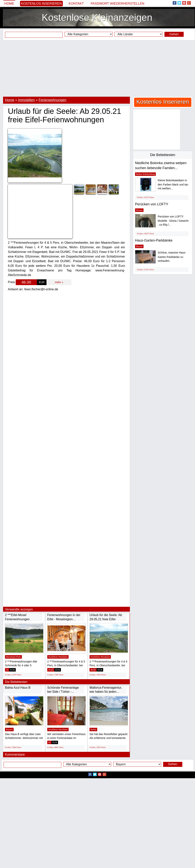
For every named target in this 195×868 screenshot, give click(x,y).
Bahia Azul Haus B (18, 688)
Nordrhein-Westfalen (58, 657)
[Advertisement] (97, 68)
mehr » (59, 282)
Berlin (93, 729)
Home (9, 4)
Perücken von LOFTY (152, 204)
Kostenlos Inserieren (41, 4)
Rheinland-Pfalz (13, 657)
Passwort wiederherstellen (118, 4)
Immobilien (26, 100)
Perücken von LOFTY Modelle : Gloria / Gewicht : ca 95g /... (173, 221)
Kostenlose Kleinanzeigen (97, 18)
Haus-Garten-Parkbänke (154, 240)
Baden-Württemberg (145, 174)
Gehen (174, 34)
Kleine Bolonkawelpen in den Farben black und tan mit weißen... (173, 184)
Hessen (139, 210)
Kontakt (76, 4)
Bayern (9, 729)
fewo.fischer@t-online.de (41, 289)
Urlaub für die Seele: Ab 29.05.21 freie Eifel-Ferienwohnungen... (106, 619)
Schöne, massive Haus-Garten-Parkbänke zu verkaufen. (172, 257)
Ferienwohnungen (52, 100)
